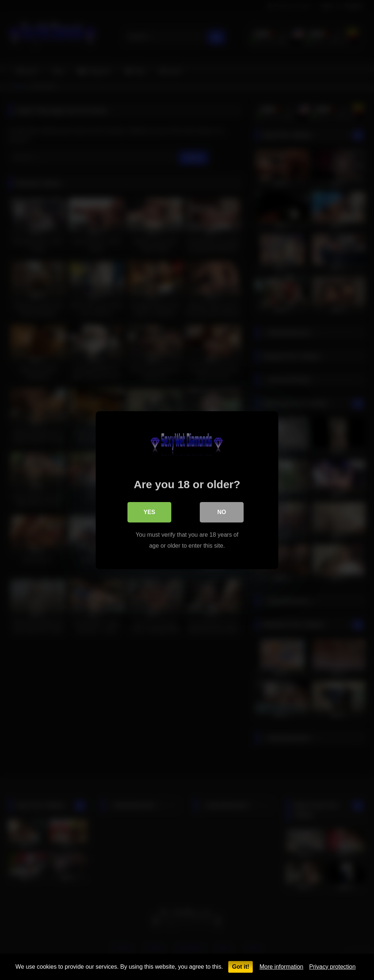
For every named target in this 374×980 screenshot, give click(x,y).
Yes (149, 512)
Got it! (241, 967)
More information (281, 967)
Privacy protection (332, 967)
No (222, 512)
